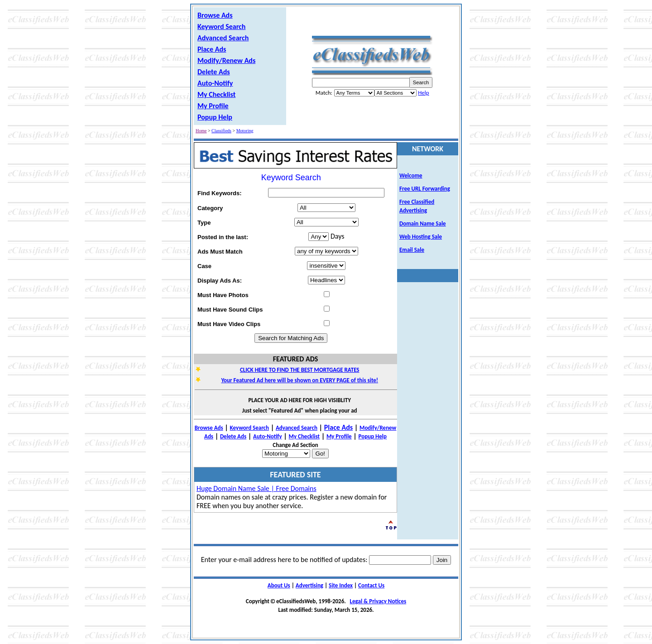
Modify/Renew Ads (226, 60)
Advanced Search (223, 38)
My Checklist (216, 94)
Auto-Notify (215, 83)
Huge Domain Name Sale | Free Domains (256, 488)
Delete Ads (214, 72)
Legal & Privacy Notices (378, 601)
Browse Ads (215, 15)
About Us (279, 585)
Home (201, 131)
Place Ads (212, 49)
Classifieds (221, 131)
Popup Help (215, 117)
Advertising (309, 585)
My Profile (213, 106)
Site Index (341, 585)
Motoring (245, 131)
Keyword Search (221, 26)
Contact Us (371, 585)
